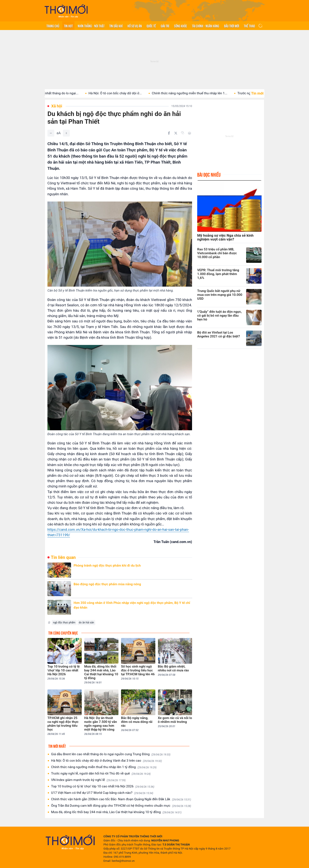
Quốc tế (151, 26)
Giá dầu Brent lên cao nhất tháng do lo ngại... (54, 93)
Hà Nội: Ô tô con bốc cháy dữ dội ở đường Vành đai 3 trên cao (107, 761)
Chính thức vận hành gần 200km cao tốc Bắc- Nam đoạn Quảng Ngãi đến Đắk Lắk (121, 799)
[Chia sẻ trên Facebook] (169, 133)
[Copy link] (183, 133)
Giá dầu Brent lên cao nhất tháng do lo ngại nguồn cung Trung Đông (111, 754)
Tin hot (68, 26)
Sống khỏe (181, 26)
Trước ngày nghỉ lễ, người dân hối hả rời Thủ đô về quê (101, 774)
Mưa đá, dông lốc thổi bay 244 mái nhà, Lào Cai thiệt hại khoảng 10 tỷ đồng (116, 812)
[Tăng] (66, 133)
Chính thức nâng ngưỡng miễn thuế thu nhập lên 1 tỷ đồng (104, 767)
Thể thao (249, 26)
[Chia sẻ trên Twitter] (176, 133)
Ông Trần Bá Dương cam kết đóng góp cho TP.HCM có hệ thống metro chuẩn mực (121, 806)
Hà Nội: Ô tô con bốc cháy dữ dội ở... (123, 93)
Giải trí (165, 26)
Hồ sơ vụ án (135, 26)
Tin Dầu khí (116, 26)
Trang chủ (53, 26)
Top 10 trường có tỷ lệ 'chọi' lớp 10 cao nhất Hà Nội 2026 (103, 786)
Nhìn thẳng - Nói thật (91, 26)
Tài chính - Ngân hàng (205, 26)
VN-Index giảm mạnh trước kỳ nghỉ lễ (88, 780)
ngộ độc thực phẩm (64, 623)
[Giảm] (51, 133)
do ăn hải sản (86, 623)
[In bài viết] (189, 133)
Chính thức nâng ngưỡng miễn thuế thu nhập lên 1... (197, 93)
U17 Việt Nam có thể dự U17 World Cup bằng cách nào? (102, 793)
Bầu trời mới (232, 26)
